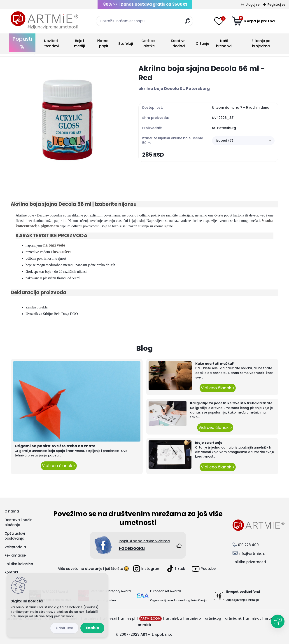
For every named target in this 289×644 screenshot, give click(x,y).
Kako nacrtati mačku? (215, 364)
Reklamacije (15, 555)
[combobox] (243, 141)
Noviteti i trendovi (52, 43)
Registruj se (276, 5)
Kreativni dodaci (179, 43)
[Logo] (44, 20)
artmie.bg (213, 618)
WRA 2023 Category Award (111, 591)
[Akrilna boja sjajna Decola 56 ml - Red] (67, 120)
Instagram (147, 569)
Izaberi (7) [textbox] (225, 141)
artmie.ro (193, 618)
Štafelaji (126, 43)
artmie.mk (233, 618)
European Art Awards (166, 591)
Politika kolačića (19, 564)
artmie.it (144, 625)
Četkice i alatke (149, 43)
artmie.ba (174, 618)
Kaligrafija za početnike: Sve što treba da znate (231, 403)
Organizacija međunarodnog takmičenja (178, 600)
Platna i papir (104, 43)
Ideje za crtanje (209, 443)
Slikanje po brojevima (261, 43)
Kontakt (12, 572)
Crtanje (202, 43)
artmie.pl (128, 618)
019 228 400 (248, 545)
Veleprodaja (15, 547)
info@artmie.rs (252, 554)
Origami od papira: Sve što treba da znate (55, 446)
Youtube (204, 569)
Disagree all (64, 628)
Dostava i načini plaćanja (19, 522)
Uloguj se (253, 5)
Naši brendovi (224, 43)
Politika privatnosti (249, 562)
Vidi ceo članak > (59, 466)
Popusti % (22, 43)
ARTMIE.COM (150, 618)
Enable (92, 628)
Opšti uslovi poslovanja (15, 536)
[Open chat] (278, 621)
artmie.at (253, 618)
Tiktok (176, 569)
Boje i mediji (79, 43)
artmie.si (110, 618)
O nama (12, 511)
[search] (188, 23)
